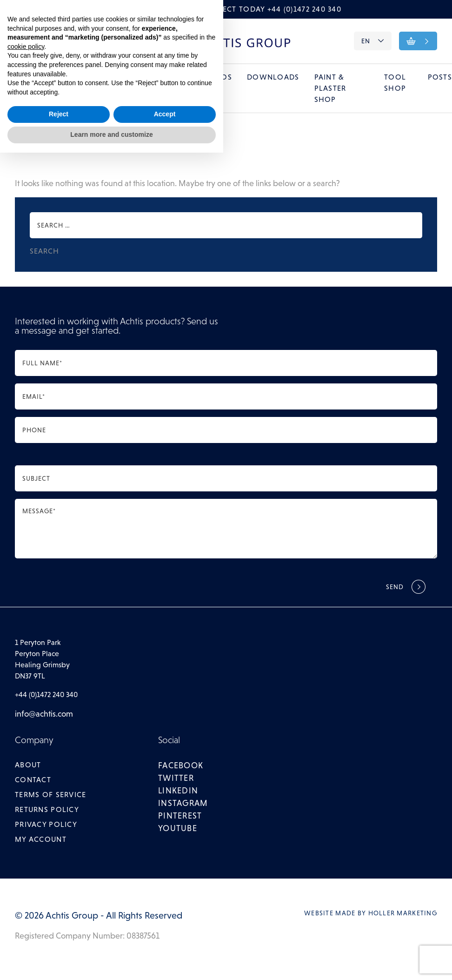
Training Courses (161, 83)
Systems (56, 77)
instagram (183, 804)
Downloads (273, 77)
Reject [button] (59, 942)
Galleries (108, 77)
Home (12, 77)
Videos (218, 77)
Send (395, 587)
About (27, 41)
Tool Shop (395, 83)
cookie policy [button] (26, 874)
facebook (181, 766)
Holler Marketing (403, 913)
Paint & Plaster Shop (330, 89)
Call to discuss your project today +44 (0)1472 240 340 (226, 9)
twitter (176, 779)
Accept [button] (165, 942)
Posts (440, 77)
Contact (62, 41)
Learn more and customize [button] (111, 962)
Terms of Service (50, 795)
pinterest (180, 816)
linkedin (178, 791)
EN (372, 41)
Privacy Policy (46, 825)
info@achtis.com (44, 714)
